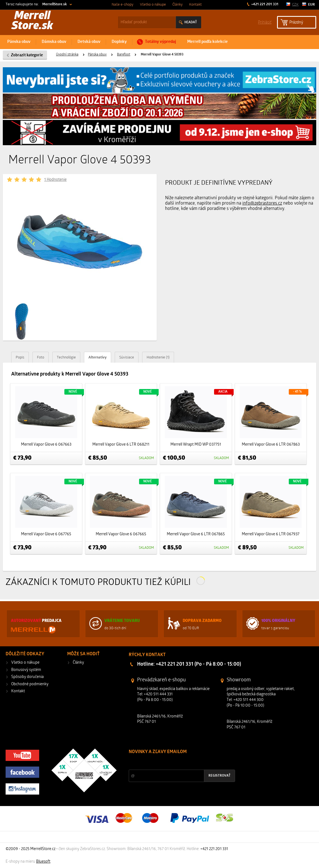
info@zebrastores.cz (262, 203)
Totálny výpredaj (160, 42)
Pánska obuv (19, 42)
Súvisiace (127, 357)
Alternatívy (98, 357)
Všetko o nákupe (153, 5)
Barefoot (124, 55)
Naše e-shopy (123, 5)
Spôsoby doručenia (27, 677)
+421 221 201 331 (264, 4)
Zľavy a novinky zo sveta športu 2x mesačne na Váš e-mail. (177, 762)
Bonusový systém (26, 670)
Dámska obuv (54, 42)
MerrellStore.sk (55, 4)
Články (178, 5)
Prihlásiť (265, 22)
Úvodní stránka (67, 55)
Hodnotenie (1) (158, 357)
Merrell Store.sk (32, 21)
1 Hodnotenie (55, 180)
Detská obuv (89, 42)
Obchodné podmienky (30, 684)
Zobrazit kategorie (27, 55)
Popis (20, 357)
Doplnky (119, 42)
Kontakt (195, 5)
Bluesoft (43, 862)
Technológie (66, 357)
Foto (41, 357)
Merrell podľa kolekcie (207, 42)
